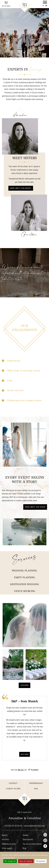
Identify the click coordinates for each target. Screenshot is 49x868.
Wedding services (9, 828)
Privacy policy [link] (24, 865)
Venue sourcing (25, 576)
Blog (24, 833)
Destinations (28, 824)
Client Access (13, 773)
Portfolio (5, 824)
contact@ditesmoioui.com (34, 810)
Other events (7, 833)
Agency (5, 820)
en (46, 6)
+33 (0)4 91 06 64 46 (13, 810)
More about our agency (21, 182)
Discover (25, 670)
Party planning (24, 562)
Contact (13, 768)
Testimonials (36, 768)
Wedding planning (25, 555)
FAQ (36, 773)
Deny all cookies (26, 861)
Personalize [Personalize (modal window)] (41, 861)
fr (43, 6)
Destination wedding (25, 569)
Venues (26, 820)
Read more (24, 739)
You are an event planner (32, 828)
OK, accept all (10, 861)
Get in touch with (24, 797)
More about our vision (35, 498)
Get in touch (6, 6)
